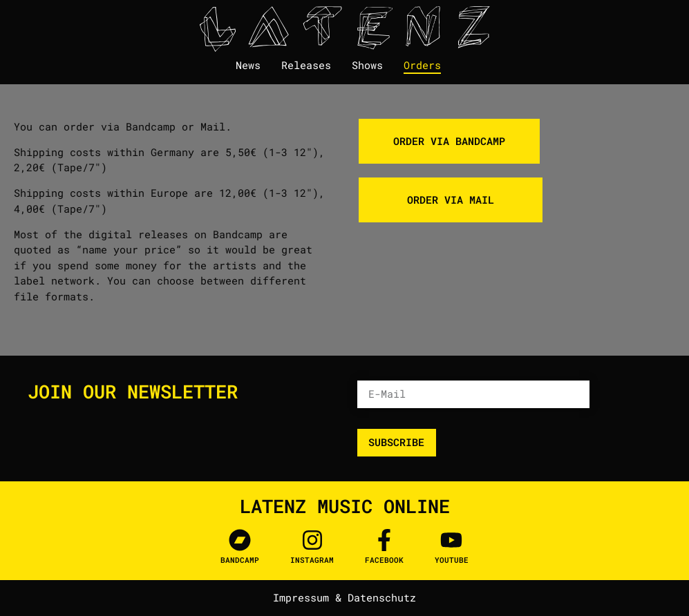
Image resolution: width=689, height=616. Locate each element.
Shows (367, 65)
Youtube (452, 560)
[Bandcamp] (240, 540)
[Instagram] (312, 540)
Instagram (312, 560)
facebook (384, 560)
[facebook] (384, 540)
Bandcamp (240, 560)
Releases (306, 65)
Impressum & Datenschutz (344, 597)
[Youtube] (451, 540)
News (248, 65)
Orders (422, 65)
